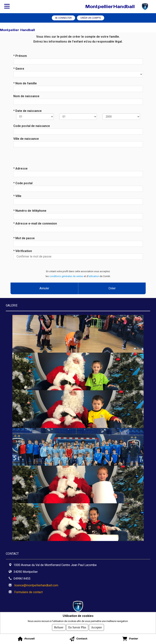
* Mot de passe (24, 238)
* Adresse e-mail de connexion (35, 223)
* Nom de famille (25, 83)
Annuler (44, 288)
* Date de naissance (28, 111)
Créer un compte (91, 18)
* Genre (19, 69)
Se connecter (63, 18)
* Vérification (23, 251)
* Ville (17, 196)
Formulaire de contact (28, 592)
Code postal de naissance (32, 126)
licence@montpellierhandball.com (36, 585)
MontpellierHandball (110, 6)
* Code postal (23, 183)
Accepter (96, 627)
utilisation (94, 276)
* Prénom (20, 56)
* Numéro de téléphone (30, 211)
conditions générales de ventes (66, 276)
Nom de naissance (26, 96)
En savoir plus (77, 627)
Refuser (59, 627)
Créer (112, 288)
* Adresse (20, 168)
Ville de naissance (26, 139)
